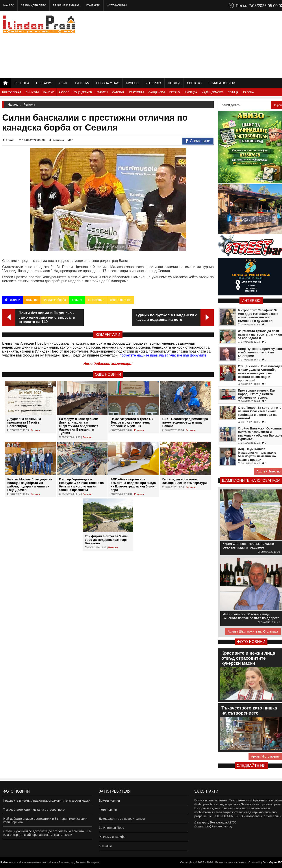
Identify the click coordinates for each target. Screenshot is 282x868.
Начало (9, 6)
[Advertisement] (205, 44)
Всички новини (222, 83)
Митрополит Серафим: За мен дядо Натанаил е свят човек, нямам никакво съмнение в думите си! (258, 315)
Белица (233, 92)
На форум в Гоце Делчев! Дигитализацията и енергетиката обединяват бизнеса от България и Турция (79, 426)
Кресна (249, 92)
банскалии (13, 300)
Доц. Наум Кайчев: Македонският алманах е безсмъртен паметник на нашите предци (257, 454)
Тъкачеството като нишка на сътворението (34, 810)
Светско (194, 83)
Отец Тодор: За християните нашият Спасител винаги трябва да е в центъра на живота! (260, 413)
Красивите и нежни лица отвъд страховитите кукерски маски (47, 801)
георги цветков (121, 300)
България (44, 83)
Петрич (175, 92)
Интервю (153, 83)
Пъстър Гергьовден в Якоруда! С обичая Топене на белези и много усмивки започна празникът (81, 485)
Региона (22, 83)
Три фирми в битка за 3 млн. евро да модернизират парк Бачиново (107, 540)
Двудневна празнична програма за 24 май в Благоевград (24, 422)
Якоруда (191, 92)
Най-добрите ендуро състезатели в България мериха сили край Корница (45, 820)
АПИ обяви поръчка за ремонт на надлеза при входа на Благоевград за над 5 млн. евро (133, 485)
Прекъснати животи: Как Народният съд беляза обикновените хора (257, 394)
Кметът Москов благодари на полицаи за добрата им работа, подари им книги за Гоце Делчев (30, 485)
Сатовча (118, 92)
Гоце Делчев (83, 92)
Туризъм (82, 83)
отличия (32, 300)
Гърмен (102, 92)
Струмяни (136, 92)
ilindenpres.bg (8, 862)
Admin (8, 140)
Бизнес (132, 83)
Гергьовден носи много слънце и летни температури (185, 481)
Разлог (64, 92)
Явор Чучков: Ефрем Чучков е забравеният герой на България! (260, 352)
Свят (63, 83)
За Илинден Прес (33, 6)
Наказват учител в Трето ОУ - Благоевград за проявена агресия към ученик (133, 422)
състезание (96, 300)
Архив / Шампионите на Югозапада (253, 631)
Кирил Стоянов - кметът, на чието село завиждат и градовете (248, 545)
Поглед (174, 83)
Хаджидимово (212, 92)
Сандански (157, 92)
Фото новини (117, 6)
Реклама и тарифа (66, 6)
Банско (49, 92)
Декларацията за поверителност (122, 819)
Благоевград (12, 92)
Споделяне (198, 141)
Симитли (32, 92)
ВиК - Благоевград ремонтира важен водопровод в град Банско (185, 422)
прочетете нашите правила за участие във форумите (163, 355)
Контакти (93, 6)
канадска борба (55, 300)
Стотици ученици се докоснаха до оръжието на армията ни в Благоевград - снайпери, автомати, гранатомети (47, 833)
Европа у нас (108, 83)
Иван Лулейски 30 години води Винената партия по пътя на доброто (251, 616)
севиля (77, 300)
